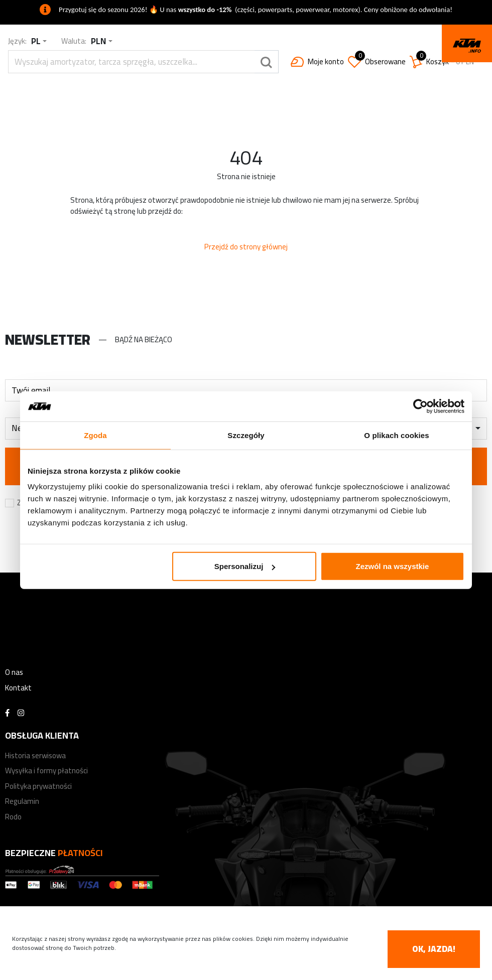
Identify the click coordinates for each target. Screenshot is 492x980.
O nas (14, 672)
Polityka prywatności (38, 786)
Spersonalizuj (245, 566)
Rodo (13, 817)
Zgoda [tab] (95, 435)
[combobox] (39, 41)
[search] (131, 62)
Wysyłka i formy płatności (46, 771)
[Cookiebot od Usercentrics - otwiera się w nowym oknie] (420, 406)
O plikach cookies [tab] (396, 435)
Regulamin (22, 801)
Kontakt (18, 688)
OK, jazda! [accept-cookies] (434, 949)
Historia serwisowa (35, 755)
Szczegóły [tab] (246, 435)
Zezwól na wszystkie (393, 566)
